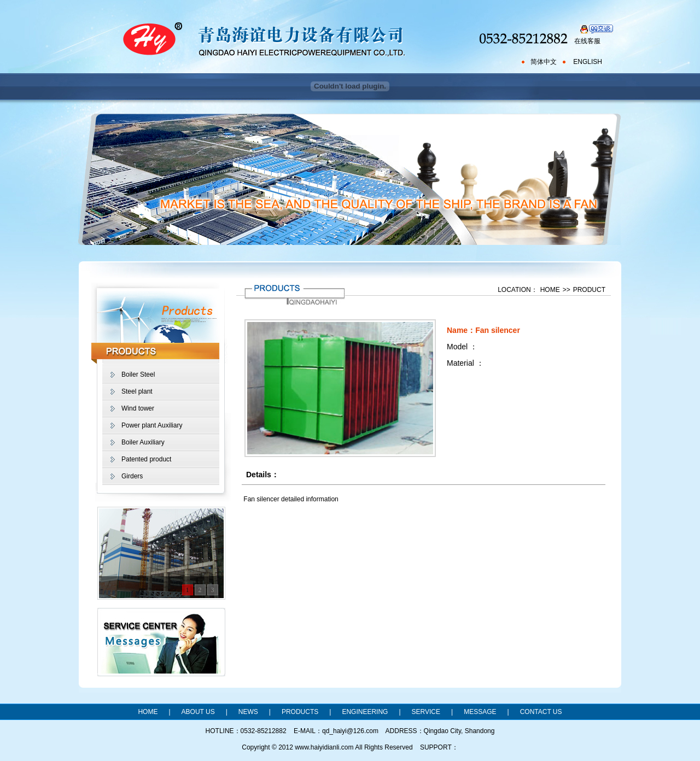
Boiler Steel (138, 374)
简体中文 (544, 62)
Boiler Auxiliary (143, 442)
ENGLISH (588, 62)
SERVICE (426, 712)
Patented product (146, 459)
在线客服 (587, 41)
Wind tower (138, 408)
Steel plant (137, 391)
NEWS (248, 712)
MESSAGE (480, 712)
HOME (550, 290)
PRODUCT (589, 290)
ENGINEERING (365, 712)
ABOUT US (198, 712)
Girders (132, 476)
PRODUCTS (300, 712)
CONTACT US (541, 712)
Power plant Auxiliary (152, 425)
